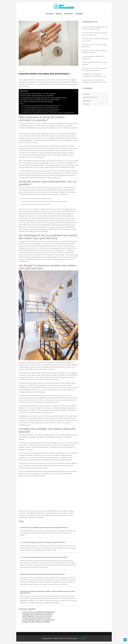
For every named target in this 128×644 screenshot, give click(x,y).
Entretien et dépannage (90, 97)
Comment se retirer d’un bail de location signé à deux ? (95, 46)
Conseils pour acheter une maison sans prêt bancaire (37, 102)
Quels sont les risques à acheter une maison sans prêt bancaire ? (41, 111)
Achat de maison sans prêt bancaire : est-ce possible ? (37, 96)
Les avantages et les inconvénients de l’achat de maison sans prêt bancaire (43, 98)
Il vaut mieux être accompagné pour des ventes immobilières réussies (95, 28)
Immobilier (79, 14)
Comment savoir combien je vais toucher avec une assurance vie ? (95, 34)
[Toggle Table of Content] (75, 91)
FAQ (22, 104)
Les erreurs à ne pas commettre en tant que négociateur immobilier (94, 69)
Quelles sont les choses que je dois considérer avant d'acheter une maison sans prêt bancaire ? (49, 113)
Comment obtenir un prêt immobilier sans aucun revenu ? (95, 40)
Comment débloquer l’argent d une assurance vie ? (93, 57)
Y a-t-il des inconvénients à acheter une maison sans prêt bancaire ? (42, 109)
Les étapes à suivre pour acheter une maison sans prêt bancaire (40, 100)
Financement (69, 14)
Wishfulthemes (82, 639)
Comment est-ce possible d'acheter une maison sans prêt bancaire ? (42, 106)
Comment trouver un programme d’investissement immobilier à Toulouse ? (95, 81)
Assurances (49, 14)
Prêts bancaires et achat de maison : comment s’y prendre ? (38, 94)
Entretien (59, 14)
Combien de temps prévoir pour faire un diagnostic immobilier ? (95, 52)
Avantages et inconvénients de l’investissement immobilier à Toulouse (94, 75)
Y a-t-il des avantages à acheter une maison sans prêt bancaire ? (41, 107)
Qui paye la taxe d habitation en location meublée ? (94, 63)
